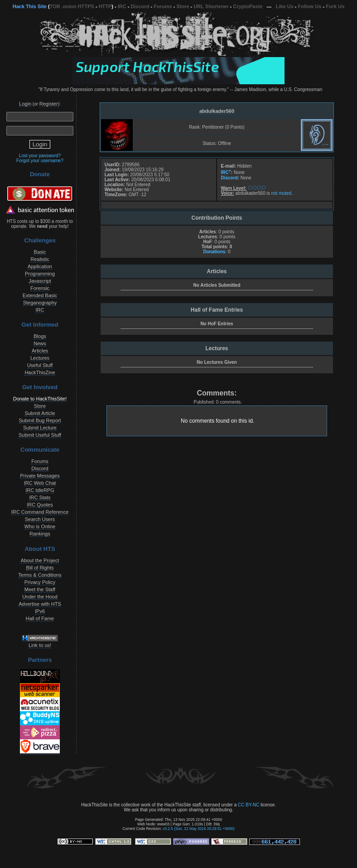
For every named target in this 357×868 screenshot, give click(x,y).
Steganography (40, 303)
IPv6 (40, 611)
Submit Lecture (40, 428)
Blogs (40, 336)
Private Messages (40, 476)
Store (183, 6)
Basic (40, 252)
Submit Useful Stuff (40, 435)
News (40, 343)
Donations (214, 252)
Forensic (40, 288)
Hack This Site (30, 6)
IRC (122, 6)
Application (40, 266)
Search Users (40, 519)
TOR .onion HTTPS (72, 6)
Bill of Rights (40, 568)
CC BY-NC (248, 805)
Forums (163, 6)
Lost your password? (40, 156)
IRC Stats (40, 497)
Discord (140, 6)
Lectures (40, 358)
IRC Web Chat (40, 483)
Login (25, 104)
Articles (40, 351)
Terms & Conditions (40, 575)
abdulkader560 (217, 111)
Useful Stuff (40, 365)
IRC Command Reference (40, 512)
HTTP (105, 6)
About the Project (40, 560)
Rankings (40, 534)
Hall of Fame (40, 618)
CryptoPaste (248, 6)
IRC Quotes (40, 505)
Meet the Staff (40, 589)
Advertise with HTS (40, 604)
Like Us (285, 6)
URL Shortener (211, 6)
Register (49, 104)
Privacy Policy (40, 582)
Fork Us (335, 6)
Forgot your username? (40, 161)
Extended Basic (40, 295)
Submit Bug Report (40, 420)
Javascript (40, 281)
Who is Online (40, 526)
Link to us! (40, 645)
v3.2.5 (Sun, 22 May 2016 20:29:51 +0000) (199, 829)
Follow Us (310, 6)
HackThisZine (40, 372)
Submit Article (40, 413)
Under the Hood (40, 597)
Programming (40, 274)
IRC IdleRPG (40, 490)
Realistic (40, 259)
